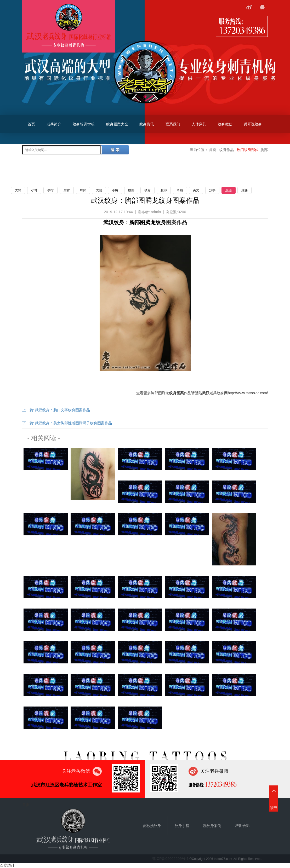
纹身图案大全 (117, 124)
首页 (31, 124)
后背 (67, 190)
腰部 (131, 190)
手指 (50, 190)
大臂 (18, 190)
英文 (196, 190)
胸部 (229, 190)
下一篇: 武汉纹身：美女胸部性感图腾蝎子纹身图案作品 (67, 423)
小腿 (115, 190)
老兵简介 (54, 124)
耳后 (180, 190)
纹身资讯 (147, 124)
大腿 (99, 190)
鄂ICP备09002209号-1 (170, 859)
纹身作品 (226, 150)
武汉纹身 (114, 222)
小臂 (34, 190)
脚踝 (244, 190)
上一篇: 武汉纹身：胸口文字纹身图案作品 (56, 410)
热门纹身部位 (248, 150)
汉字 (212, 190)
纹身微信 (225, 124)
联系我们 (173, 124)
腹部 (164, 190)
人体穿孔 (199, 124)
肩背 (83, 190)
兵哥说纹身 (253, 124)
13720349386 (242, 30)
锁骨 (147, 190)
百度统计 (7, 865)
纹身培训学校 (84, 124)
